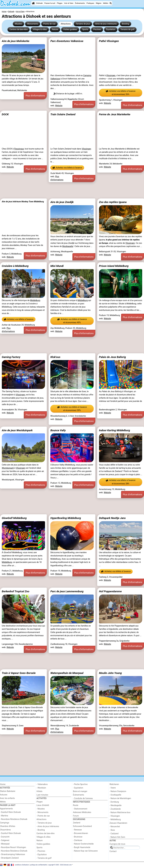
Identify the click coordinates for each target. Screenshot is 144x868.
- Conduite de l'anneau (83, 798)
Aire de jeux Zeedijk (62, 202)
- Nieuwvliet (115, 827)
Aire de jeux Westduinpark (17, 430)
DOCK (5, 114)
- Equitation (78, 788)
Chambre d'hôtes (8, 826)
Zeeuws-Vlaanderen (118, 823)
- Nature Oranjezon (118, 791)
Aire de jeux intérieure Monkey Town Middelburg (23, 202)
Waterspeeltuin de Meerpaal (67, 673)
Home (3, 784)
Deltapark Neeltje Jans (112, 518)
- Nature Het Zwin (117, 837)
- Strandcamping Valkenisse (12, 854)
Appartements (6, 809)
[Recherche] (111, 3)
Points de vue (49, 24)
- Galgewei (5, 840)
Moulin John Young (110, 673)
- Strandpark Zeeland (9, 858)
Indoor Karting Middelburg (114, 430)
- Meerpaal (5, 844)
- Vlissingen (115, 816)
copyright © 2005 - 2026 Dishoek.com (60, 865)
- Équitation (42, 855)
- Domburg (114, 802)
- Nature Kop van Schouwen (85, 851)
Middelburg (35, 300)
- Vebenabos (42, 784)
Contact (113, 851)
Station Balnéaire (8, 791)
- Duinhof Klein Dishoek (10, 812)
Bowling (126, 24)
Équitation (111, 29)
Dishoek (40, 3)
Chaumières (5, 830)
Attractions (66, 24)
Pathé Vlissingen (109, 41)
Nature (55, 29)
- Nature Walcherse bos (120, 812)
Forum (76, 816)
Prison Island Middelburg (114, 266)
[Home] (33, 3)
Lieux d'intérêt (43, 805)
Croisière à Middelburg (15, 266)
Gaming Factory (11, 357)
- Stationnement (80, 809)
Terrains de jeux (83, 24)
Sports (85, 29)
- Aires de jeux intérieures (48, 826)
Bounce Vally (58, 430)
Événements (80, 3)
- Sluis (112, 830)
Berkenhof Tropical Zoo (16, 591)
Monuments (33, 24)
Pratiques (90, 3)
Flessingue (19, 149)
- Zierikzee (78, 840)
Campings (5, 823)
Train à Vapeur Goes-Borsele (19, 673)
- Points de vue (43, 816)
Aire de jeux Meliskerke (16, 41)
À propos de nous (117, 844)
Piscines (97, 29)
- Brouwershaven (80, 833)
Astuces (4, 795)
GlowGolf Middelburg (14, 518)
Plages (60, 3)
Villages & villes (40, 29)
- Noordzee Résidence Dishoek (14, 819)
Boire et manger (80, 791)
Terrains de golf (127, 29)
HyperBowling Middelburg (66, 518)
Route (76, 805)
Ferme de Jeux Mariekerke (115, 114)
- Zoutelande (115, 809)
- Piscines (41, 851)
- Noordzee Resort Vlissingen (13, 847)
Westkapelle (68, 246)
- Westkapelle (116, 805)
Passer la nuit (50, 3)
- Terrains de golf (44, 858)
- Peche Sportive (80, 784)
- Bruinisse (78, 837)
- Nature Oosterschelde (83, 844)
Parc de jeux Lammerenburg (67, 591)
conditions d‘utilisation (22, 865)
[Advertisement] (72, 190)
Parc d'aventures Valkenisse (67, 41)
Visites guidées (70, 29)
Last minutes (42, 795)
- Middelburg (115, 820)
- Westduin (41, 788)
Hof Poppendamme (110, 591)
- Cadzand (114, 834)
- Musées (41, 809)
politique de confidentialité (38, 865)
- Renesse (77, 830)
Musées (18, 24)
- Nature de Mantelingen (120, 798)
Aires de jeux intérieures (106, 24)
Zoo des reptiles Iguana (113, 202)
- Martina (4, 816)
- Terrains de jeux (44, 823)
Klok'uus (55, 357)
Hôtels (40, 791)
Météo (106, 3)
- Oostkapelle (115, 795)
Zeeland (77, 823)
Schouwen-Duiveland (82, 826)
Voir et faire (69, 3)
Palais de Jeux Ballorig (112, 357)
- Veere (113, 788)
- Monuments (43, 812)
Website (59, 106)
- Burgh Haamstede (82, 847)
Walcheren (114, 784)
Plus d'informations (35, 96)
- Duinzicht (5, 837)
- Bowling (41, 830)
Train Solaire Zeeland (63, 114)
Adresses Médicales (82, 812)
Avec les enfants (7, 798)
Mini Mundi (57, 266)
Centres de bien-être (19, 29)
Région (99, 3)
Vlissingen (111, 76)
